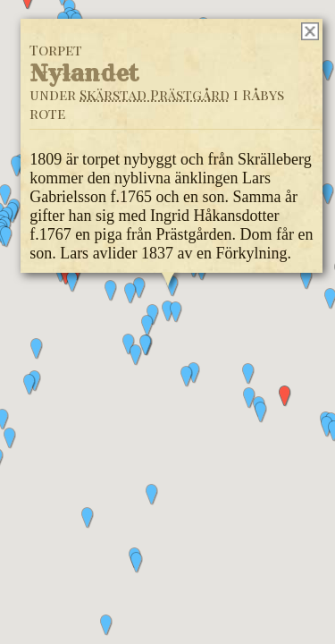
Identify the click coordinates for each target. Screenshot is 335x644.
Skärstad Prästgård (155, 94)
